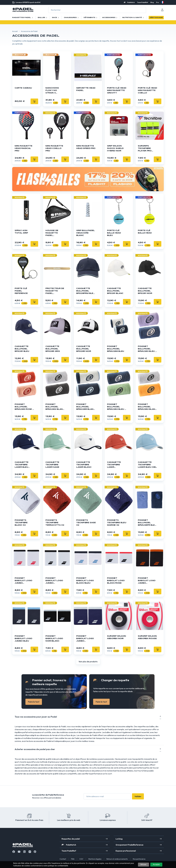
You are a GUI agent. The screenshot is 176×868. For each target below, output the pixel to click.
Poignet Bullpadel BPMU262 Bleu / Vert (116, 407)
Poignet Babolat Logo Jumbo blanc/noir (54, 581)
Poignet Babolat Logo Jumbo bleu (23, 639)
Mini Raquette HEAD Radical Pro (23, 148)
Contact (63, 859)
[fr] (163, 2)
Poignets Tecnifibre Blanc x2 (21, 523)
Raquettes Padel (23, 18)
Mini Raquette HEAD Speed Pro (86, 147)
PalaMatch (131, 2)
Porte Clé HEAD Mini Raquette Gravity (117, 90)
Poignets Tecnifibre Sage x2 (86, 523)
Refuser (143, 864)
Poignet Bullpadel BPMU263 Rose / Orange (24, 407)
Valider (138, 796)
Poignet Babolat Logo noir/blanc (54, 639)
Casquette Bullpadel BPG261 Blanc (115, 291)
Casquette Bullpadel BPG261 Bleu (22, 349)
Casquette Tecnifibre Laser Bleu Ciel (147, 465)
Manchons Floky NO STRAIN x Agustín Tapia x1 (54, 91)
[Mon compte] (162, 10)
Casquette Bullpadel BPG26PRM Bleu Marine (85, 291)
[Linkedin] (24, 852)
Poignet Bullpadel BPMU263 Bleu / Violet (147, 349)
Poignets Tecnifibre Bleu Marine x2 (117, 523)
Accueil (15, 31)
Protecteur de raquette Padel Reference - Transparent (55, 291)
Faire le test (34, 702)
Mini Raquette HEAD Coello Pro (54, 148)
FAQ (73, 859)
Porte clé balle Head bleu (114, 233)
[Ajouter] (96, 101)
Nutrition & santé (133, 18)
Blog (152, 2)
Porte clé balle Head (145, 232)
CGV (81, 859)
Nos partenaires (139, 859)
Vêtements (91, 18)
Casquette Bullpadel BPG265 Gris (53, 349)
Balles (43, 18)
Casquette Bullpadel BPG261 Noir (145, 291)
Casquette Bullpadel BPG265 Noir (84, 349)
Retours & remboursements (117, 859)
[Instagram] (30, 852)
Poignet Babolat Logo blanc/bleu (85, 581)
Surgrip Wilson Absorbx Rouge (147, 637)
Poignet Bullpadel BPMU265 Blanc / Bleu (86, 407)
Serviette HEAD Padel (86, 89)
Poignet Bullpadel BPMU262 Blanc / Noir (55, 407)
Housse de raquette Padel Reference (52, 233)
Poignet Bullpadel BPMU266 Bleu (116, 349)
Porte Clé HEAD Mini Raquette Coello (147, 90)
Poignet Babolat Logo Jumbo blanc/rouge (23, 581)
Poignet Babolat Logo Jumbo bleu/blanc (85, 639)
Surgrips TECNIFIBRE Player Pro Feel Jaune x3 (146, 149)
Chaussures (71, 18)
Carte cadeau (23, 88)
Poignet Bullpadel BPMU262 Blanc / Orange (147, 407)
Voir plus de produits (88, 662)
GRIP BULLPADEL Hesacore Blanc (85, 233)
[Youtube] (19, 852)
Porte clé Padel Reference (21, 291)
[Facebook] (14, 852)
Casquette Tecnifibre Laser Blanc (84, 465)
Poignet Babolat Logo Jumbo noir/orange (147, 581)
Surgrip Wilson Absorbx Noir (117, 637)
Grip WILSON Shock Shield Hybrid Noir (115, 148)
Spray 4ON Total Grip (21, 232)
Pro (158, 2)
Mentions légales (95, 859)
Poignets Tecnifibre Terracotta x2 (55, 523)
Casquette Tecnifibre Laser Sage (52, 465)
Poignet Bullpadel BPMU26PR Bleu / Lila (147, 523)
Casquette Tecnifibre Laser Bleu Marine (22, 465)
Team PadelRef (143, 2)
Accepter (156, 864)
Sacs (56, 18)
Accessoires (110, 18)
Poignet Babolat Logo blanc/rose (116, 581)
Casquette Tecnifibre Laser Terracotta (115, 465)
